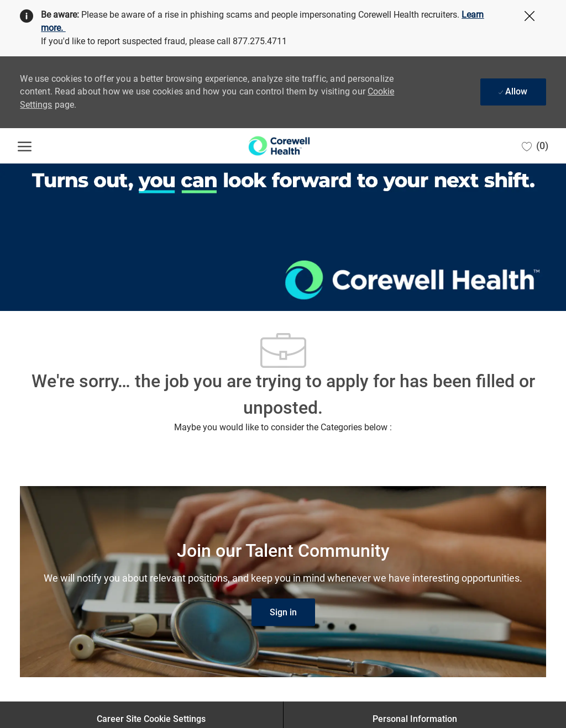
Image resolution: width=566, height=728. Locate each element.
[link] (283, 613)
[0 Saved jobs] (535, 146)
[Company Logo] (279, 146)
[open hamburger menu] (25, 146)
